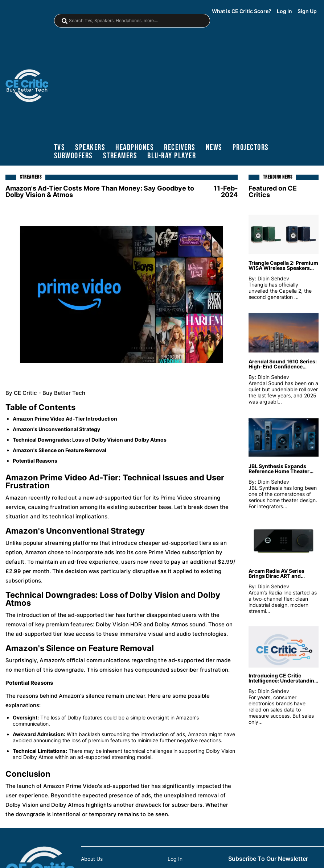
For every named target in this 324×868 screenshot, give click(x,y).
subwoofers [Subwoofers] (73, 156)
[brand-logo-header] (27, 86)
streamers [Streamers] (120, 156)
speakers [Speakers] (90, 148)
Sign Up (307, 11)
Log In (284, 11)
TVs (60, 148)
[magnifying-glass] (65, 21)
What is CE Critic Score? (242, 11)
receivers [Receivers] (180, 148)
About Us (92, 859)
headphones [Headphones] (135, 148)
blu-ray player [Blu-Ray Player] (172, 156)
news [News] (214, 148)
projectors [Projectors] (251, 148)
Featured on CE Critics (273, 191)
